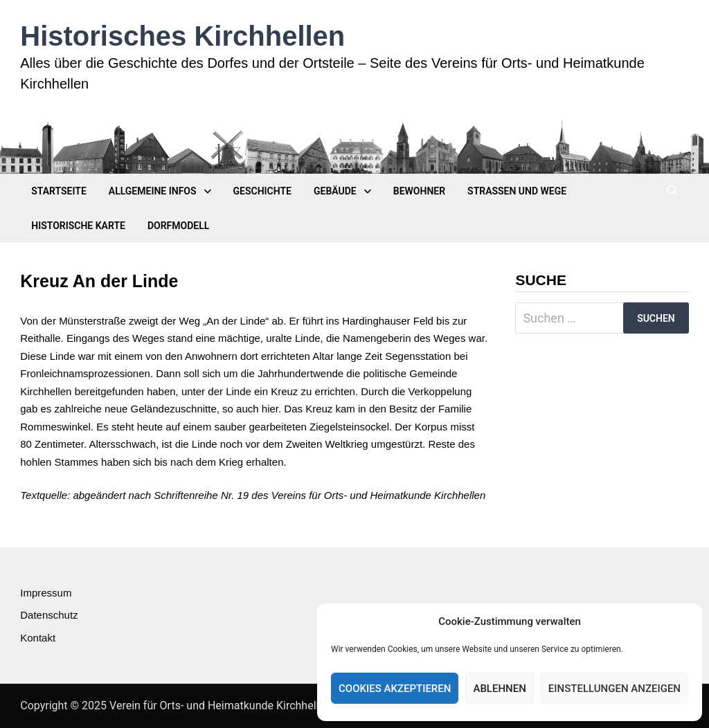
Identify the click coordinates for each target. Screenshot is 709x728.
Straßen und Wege (517, 191)
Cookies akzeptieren (395, 689)
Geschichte (262, 191)
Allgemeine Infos (153, 191)
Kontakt (38, 638)
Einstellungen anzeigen (614, 689)
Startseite (59, 191)
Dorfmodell (178, 226)
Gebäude (335, 191)
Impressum (46, 593)
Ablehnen (499, 689)
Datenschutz (49, 615)
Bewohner (419, 191)
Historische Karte (78, 226)
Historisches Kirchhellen (182, 36)
